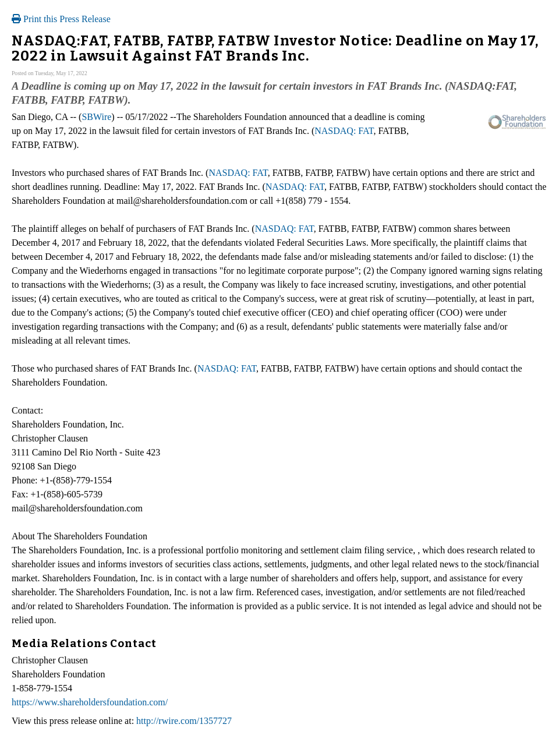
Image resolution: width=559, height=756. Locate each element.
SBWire (96, 117)
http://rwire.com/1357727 (184, 721)
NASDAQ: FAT (344, 131)
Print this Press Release (61, 19)
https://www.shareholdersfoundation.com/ (90, 702)
